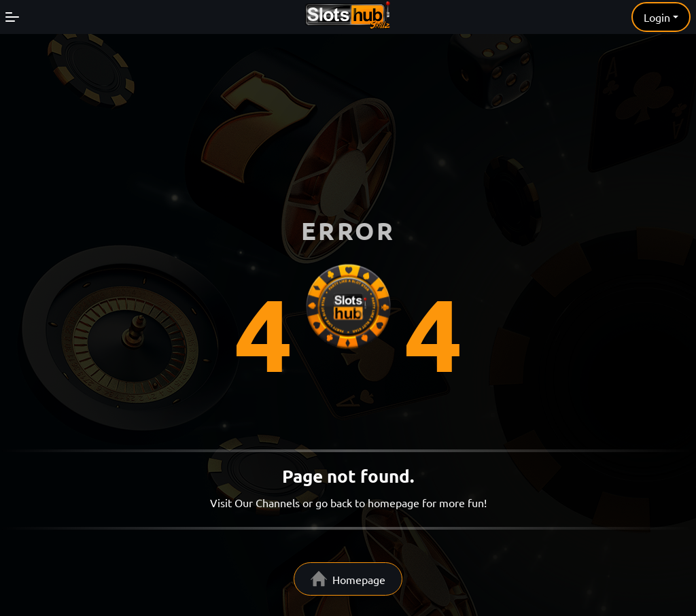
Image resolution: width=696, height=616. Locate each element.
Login (657, 17)
